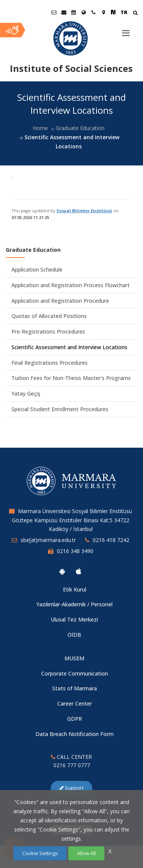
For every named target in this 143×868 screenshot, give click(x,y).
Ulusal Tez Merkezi (74, 619)
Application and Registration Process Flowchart (71, 285)
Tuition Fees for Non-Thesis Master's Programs (71, 378)
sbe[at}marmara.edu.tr (48, 540)
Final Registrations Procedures (50, 363)
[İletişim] (93, 12)
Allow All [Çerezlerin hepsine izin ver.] (86, 853)
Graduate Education (80, 128)
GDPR (75, 719)
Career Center (75, 703)
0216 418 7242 (111, 540)
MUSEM (74, 658)
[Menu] (126, 30)
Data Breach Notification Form (75, 734)
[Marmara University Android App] (62, 571)
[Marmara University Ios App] (79, 571)
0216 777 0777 (72, 765)
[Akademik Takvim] (74, 12)
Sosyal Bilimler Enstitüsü (84, 211)
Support (71, 788)
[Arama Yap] (135, 14)
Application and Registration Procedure (60, 301)
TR (124, 12)
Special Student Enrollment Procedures (60, 409)
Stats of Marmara (75, 688)
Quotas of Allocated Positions (49, 316)
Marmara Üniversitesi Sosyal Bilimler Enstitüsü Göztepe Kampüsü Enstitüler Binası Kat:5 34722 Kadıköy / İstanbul (72, 520)
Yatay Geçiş (26, 393)
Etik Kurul (75, 589)
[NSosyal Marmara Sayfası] (113, 12)
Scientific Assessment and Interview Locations (69, 347)
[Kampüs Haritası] (103, 12)
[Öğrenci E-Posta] (54, 12)
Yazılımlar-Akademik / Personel (74, 604)
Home (40, 128)
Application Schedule (37, 269)
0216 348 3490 (75, 551)
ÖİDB (74, 635)
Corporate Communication (75, 673)
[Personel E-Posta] (64, 12)
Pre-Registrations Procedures (48, 331)
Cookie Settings (40, 853)
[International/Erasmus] (84, 12)
